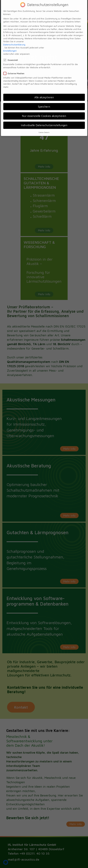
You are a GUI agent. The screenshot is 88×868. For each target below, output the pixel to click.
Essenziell (12, 56)
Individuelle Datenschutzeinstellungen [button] (44, 121)
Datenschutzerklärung (14, 41)
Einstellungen (10, 47)
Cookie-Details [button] (44, 129)
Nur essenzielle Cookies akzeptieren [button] (44, 112)
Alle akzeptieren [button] (44, 93)
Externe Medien (15, 69)
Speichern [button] (44, 103)
